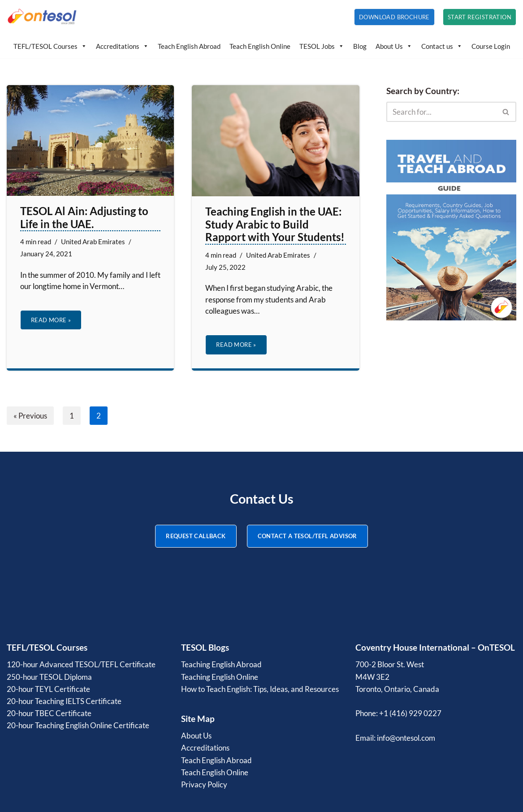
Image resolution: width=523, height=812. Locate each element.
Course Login (491, 46)
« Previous (30, 416)
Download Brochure (394, 17)
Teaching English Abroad (221, 664)
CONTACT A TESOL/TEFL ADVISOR (307, 536)
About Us (394, 46)
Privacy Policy (204, 784)
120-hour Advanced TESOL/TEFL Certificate (81, 664)
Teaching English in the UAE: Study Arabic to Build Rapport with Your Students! (275, 224)
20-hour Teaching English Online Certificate (78, 725)
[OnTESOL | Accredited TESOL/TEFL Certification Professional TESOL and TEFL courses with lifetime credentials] (43, 17)
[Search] (441, 112)
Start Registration (480, 17)
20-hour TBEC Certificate (49, 713)
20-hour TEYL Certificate (48, 689)
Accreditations (122, 46)
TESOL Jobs (322, 46)
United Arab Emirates (93, 242)
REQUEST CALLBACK (196, 536)
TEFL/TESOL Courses (50, 46)
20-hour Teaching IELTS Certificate (64, 701)
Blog (360, 46)
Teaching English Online (220, 677)
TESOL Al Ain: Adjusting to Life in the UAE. (84, 218)
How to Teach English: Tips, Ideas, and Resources (260, 689)
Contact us (442, 46)
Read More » (45, 323)
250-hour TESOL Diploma (49, 677)
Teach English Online (260, 46)
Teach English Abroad (189, 46)
